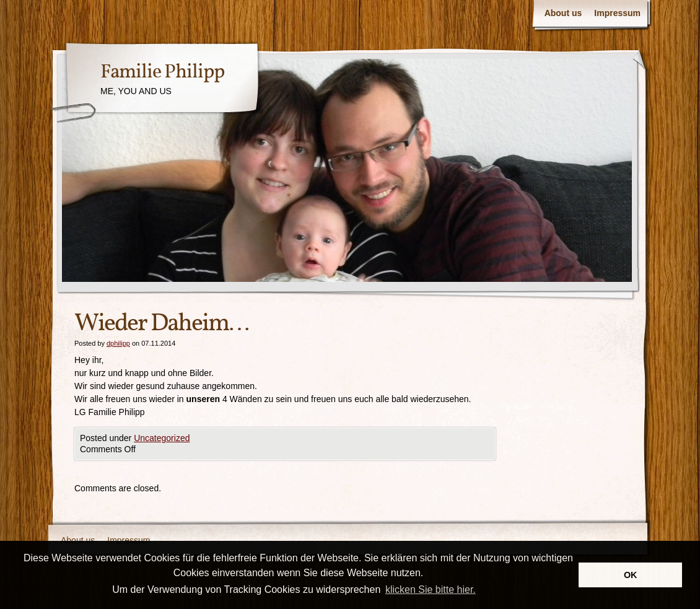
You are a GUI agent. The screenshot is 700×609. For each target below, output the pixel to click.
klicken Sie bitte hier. (431, 589)
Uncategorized (162, 438)
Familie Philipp (162, 72)
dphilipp (118, 343)
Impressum (617, 13)
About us (563, 13)
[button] (482, 590)
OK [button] (631, 575)
